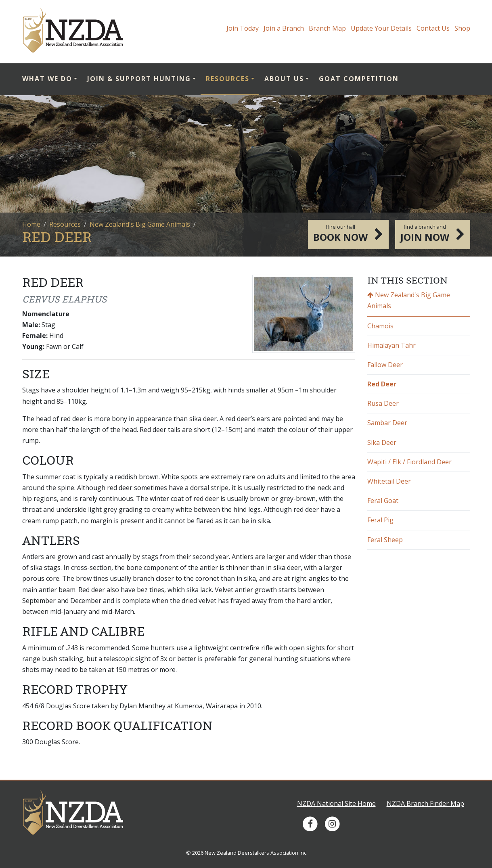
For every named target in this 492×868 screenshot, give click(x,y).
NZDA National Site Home (336, 803)
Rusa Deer (383, 403)
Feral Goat (383, 501)
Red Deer (382, 384)
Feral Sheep (385, 540)
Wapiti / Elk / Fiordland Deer (409, 462)
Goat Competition (359, 79)
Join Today (243, 28)
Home (31, 224)
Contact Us (433, 28)
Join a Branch (284, 28)
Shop (462, 28)
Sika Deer (382, 442)
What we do (47, 79)
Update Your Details (381, 28)
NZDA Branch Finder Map (425, 803)
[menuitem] (52, 79)
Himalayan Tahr (392, 345)
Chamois (380, 326)
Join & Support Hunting (139, 79)
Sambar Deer (387, 423)
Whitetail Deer (389, 481)
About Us (284, 79)
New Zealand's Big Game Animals (140, 224)
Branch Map (327, 28)
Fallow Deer (385, 365)
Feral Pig (380, 520)
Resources (228, 79)
